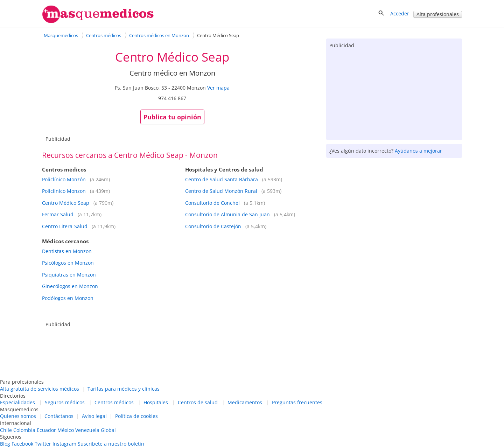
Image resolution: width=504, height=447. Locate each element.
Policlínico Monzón (64, 179)
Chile (6, 430)
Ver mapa (218, 88)
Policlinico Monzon (64, 191)
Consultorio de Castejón (213, 226)
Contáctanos (59, 416)
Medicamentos (245, 402)
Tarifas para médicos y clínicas (124, 389)
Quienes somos (18, 416)
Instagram (64, 444)
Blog (5, 444)
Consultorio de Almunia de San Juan (227, 214)
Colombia (24, 430)
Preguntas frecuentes (297, 402)
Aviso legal (94, 416)
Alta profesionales (438, 14)
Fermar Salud (58, 214)
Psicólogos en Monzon (68, 263)
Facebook (22, 444)
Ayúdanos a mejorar (418, 151)
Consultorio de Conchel (212, 203)
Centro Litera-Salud (65, 226)
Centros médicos (114, 402)
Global (108, 430)
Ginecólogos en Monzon (70, 286)
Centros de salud (198, 402)
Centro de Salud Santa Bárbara (222, 179)
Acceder (400, 13)
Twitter (43, 444)
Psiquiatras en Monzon (69, 275)
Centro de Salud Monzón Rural (221, 191)
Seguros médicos (65, 402)
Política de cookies (136, 416)
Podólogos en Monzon (68, 298)
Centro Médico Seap (66, 203)
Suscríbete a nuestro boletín (111, 444)
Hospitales (156, 402)
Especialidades (17, 402)
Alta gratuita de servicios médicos (40, 389)
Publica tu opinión (172, 117)
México (66, 430)
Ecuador (46, 430)
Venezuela (87, 430)
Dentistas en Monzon (67, 251)
